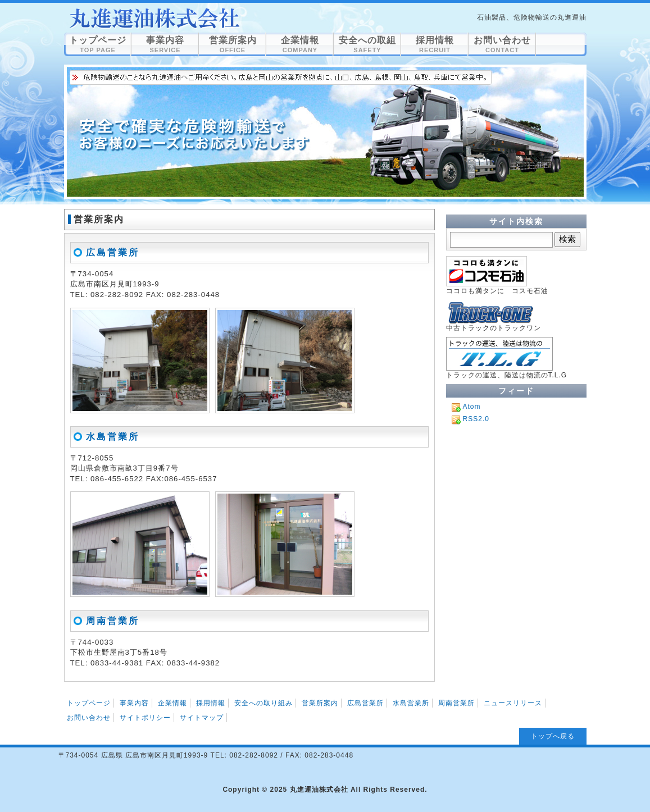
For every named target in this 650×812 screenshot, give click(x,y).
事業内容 (165, 44)
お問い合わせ (502, 44)
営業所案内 (154, 19)
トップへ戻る (553, 736)
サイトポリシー (145, 718)
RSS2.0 (476, 419)
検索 (567, 239)
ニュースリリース (513, 703)
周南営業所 (113, 621)
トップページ (98, 44)
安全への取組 (367, 44)
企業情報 (300, 44)
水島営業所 (113, 437)
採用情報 (435, 44)
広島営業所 (113, 252)
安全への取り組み (263, 703)
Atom (472, 407)
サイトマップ (202, 718)
